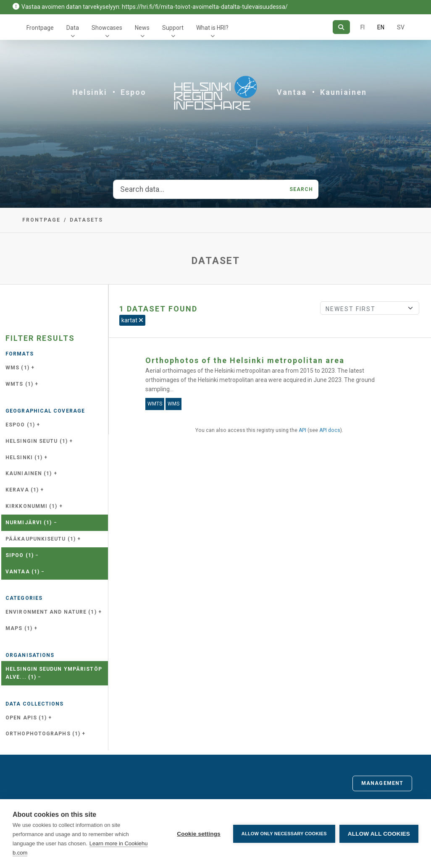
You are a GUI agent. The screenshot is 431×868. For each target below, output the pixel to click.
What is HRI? (212, 28)
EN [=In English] (381, 27)
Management (382, 783)
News (142, 28)
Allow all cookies (379, 834)
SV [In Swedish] (401, 27)
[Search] (341, 27)
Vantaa (292, 92)
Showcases (107, 28)
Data (73, 28)
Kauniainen (343, 92)
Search (301, 189)
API (302, 430)
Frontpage (40, 28)
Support (173, 28)
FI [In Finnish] (363, 27)
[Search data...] (199, 189)
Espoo (133, 92)
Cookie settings (199, 834)
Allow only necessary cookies (284, 834)
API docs (330, 430)
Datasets (86, 220)
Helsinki (90, 92)
